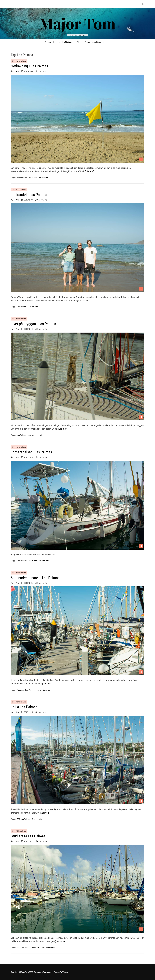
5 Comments (44, 561)
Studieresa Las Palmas (28, 836)
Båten (57, 42)
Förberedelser (22, 178)
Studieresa (35, 948)
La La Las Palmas (24, 707)
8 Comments (33, 307)
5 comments (42, 457)
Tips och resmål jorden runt (96, 42)
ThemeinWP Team (61, 972)
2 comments (42, 712)
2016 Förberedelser (19, 831)
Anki (17, 71)
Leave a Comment (35, 435)
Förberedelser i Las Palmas (31, 452)
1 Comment (43, 178)
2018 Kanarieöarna (19, 61)
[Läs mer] (90, 171)
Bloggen (48, 42)
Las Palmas (32, 178)
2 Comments (37, 819)
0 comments (42, 329)
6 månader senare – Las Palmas (35, 578)
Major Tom (78, 23)
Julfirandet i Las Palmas (29, 195)
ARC (19, 819)
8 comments (42, 200)
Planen (80, 42)
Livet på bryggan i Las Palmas (33, 324)
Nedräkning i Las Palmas (29, 66)
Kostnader (21, 690)
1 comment (42, 71)
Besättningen (69, 42)
